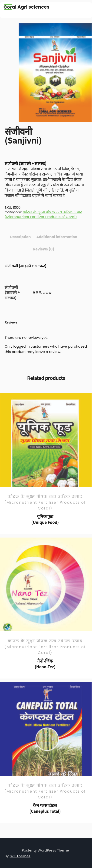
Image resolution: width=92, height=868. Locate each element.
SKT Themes (20, 856)
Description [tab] (21, 237)
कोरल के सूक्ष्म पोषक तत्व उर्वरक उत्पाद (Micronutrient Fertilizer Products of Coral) (43, 214)
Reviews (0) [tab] (44, 249)
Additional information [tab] (57, 237)
